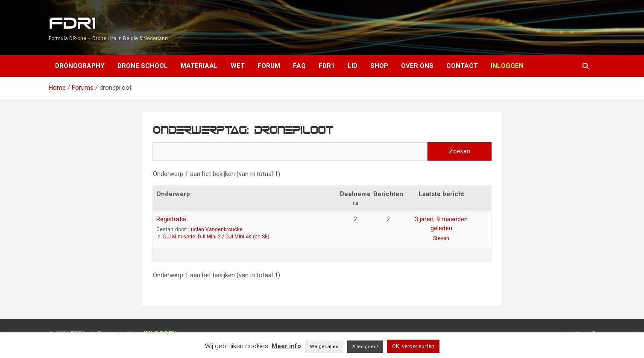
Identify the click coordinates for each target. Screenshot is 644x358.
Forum (269, 66)
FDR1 (72, 24)
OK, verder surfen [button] (413, 346)
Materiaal (199, 66)
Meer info (286, 346)
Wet (238, 66)
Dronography (80, 66)
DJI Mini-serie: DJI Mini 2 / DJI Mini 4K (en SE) (216, 237)
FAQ (299, 66)
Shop (379, 66)
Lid (353, 66)
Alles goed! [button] (365, 347)
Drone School (143, 66)
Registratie (171, 219)
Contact (462, 66)
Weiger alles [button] (324, 347)
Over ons (417, 66)
